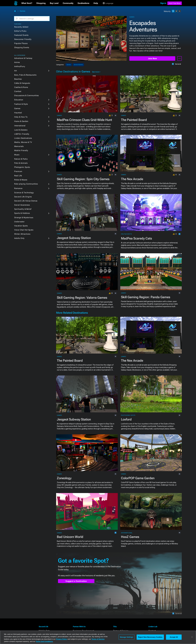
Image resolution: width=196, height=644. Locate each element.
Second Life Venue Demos (26, 201)
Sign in (163, 3)
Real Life (18, 176)
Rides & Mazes (21, 180)
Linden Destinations (23, 138)
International (20, 126)
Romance (18, 188)
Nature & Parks (21, 159)
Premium (18, 171)
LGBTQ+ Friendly (22, 134)
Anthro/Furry (20, 66)
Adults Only (19, 238)
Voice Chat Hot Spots (24, 230)
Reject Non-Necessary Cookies (150, 637)
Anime (17, 62)
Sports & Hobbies (22, 213)
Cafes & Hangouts (22, 83)
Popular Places (21, 43)
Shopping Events (22, 47)
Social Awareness (22, 205)
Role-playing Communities (26, 184)
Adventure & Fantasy (23, 58)
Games (22, 11)
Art (16, 71)
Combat (18, 91)
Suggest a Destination (76, 581)
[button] (27, 3)
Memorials (19, 146)
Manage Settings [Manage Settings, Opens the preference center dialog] (127, 637)
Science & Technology (24, 193)
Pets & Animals (21, 163)
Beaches (18, 79)
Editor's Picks (20, 31)
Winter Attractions (22, 234)
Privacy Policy (61, 639)
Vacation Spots (21, 226)
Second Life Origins (23, 197)
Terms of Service (98, 639)
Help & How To (21, 117)
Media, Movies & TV (23, 142)
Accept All (174, 637)
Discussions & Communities (26, 95)
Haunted (18, 113)
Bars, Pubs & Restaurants (25, 75)
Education (19, 100)
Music (17, 155)
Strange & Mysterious (24, 218)
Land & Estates (21, 130)
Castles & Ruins (21, 87)
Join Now (152, 59)
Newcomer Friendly (23, 39)
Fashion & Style (21, 104)
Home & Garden (21, 121)
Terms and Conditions (44, 641)
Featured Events (21, 35)
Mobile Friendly (21, 150)
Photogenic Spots (22, 167)
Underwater (19, 222)
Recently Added (21, 27)
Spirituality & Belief (23, 209)
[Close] (192, 637)
